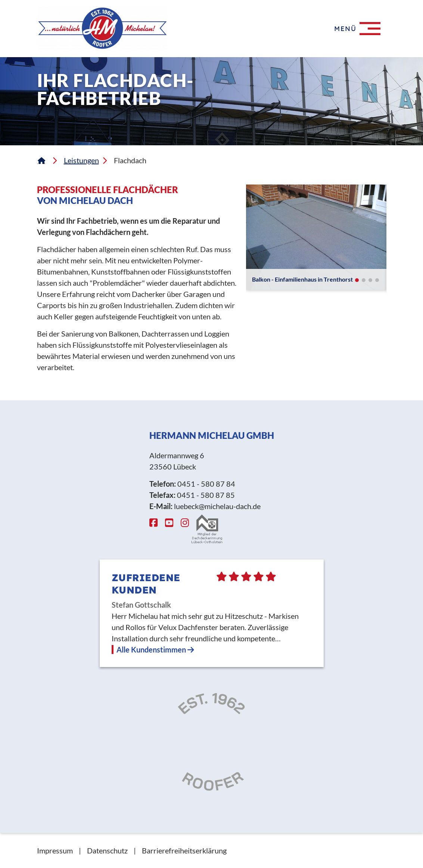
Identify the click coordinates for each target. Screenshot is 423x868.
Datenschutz (107, 850)
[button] (357, 280)
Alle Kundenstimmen (155, 650)
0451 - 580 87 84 (206, 484)
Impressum (55, 850)
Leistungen (81, 160)
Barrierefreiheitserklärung (184, 850)
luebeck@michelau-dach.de (217, 506)
